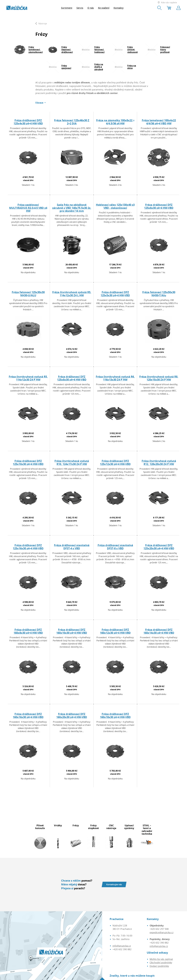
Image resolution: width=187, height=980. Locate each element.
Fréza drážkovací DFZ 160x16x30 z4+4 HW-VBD (28, 716)
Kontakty (119, 8)
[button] (41, 103)
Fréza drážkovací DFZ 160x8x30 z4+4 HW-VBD (28, 631)
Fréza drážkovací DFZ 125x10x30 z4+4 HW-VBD (28, 462)
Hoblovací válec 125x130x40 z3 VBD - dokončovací (115, 206)
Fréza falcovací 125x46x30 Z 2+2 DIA (72, 122)
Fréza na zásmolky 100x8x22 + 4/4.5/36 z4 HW (115, 122)
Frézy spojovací (66, 67)
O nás (91, 8)
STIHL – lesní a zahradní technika (147, 830)
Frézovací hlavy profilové (165, 50)
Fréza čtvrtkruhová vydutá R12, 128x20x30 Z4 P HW (159, 462)
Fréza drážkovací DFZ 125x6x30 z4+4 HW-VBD (159, 206)
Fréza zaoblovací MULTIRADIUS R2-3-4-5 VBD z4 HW (28, 208)
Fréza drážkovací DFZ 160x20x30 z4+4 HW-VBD (72, 716)
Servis (80, 8)
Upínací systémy (129, 827)
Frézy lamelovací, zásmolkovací (36, 50)
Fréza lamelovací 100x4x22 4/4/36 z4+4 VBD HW (159, 122)
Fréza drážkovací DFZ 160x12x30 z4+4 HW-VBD (115, 631)
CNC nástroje (111, 827)
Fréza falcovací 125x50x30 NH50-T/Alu (159, 294)
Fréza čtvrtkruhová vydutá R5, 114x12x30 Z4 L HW (72, 294)
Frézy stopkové (93, 827)
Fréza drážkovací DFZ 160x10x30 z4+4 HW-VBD (72, 631)
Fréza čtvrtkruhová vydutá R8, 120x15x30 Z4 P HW (159, 378)
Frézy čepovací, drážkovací (67, 50)
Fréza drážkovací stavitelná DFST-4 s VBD (72, 547)
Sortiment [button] (67, 8)
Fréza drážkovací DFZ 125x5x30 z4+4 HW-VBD (115, 294)
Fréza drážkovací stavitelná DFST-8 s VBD (115, 547)
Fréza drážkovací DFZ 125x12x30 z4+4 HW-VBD (115, 462)
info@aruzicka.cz (122, 946)
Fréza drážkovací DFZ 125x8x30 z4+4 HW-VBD (72, 378)
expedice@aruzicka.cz (162, 932)
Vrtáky (58, 825)
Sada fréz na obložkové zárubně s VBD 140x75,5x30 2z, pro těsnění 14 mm (72, 208)
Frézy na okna (132, 67)
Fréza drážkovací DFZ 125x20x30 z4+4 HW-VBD (159, 547)
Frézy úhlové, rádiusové (132, 50)
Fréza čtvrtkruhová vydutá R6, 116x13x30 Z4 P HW (115, 378)
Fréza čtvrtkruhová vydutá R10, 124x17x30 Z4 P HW (72, 462)
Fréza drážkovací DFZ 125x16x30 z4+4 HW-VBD (28, 547)
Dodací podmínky (159, 966)
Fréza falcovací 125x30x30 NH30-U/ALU (28, 294)
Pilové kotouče (40, 827)
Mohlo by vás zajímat (161, 959)
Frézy (76, 825)
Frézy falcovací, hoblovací (99, 50)
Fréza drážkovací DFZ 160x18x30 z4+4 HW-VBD (115, 716)
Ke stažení (104, 8)
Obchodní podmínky (161, 962)
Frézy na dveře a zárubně (99, 67)
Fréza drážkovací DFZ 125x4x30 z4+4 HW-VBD (28, 122)
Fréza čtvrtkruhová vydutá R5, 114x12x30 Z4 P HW (28, 378)
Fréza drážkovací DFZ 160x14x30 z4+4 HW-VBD (159, 631)
